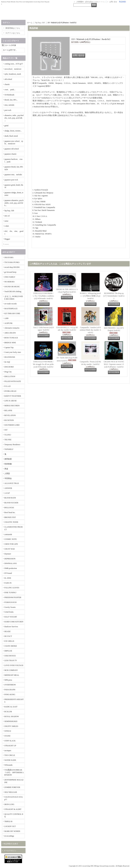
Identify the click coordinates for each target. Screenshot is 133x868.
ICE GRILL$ (9, 641)
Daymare (8, 554)
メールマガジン (10, 851)
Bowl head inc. (10, 512)
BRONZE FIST (10, 517)
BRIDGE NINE (10, 343)
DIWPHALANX (11, 563)
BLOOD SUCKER (11, 503)
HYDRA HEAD (10, 391)
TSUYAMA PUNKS (12, 262)
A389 (6, 318)
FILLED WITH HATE (13, 381)
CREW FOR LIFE (11, 544)
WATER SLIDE (10, 760)
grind (6, 126)
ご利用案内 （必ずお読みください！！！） (91, 2)
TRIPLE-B (8, 821)
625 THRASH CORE (12, 313)
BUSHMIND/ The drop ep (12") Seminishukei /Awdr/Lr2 (114, 296)
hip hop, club (9, 211)
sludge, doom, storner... (13, 131)
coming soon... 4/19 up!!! (14, 64)
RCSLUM (8, 712)
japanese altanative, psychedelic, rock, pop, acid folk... (14, 203)
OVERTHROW (10, 685)
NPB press (8, 680)
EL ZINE (8, 578)
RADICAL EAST (11, 707)
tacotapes (8, 750)
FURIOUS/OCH (10, 602)
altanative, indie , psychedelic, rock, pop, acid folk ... (14, 118)
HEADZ (8, 631)
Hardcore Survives (11, 627)
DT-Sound (8, 573)
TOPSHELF (9, 449)
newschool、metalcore (13, 69)
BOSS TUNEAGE (11, 338)
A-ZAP (7, 493)
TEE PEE (8, 440)
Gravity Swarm (10, 607)
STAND (7, 736)
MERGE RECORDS (12, 406)
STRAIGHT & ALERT (13, 809)
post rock (8, 110)
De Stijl (7, 362)
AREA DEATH (10, 333)
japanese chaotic (11, 154)
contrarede (8, 534)
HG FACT (8, 636)
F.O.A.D (8, 386)
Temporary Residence (12, 445)
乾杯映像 (8, 464)
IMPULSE (8, 651)
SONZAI (8, 731)
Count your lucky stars (13, 352)
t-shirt (7, 226)
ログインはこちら (13, 33)
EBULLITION (10, 376)
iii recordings (9, 836)
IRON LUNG (9, 804)
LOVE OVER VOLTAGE (14, 665)
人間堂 (7, 474)
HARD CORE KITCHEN (14, 622)
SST (6, 430)
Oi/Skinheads (9, 95)
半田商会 (8, 478)
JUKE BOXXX (10, 656)
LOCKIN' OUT (10, 826)
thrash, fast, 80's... (11, 100)
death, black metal (11, 136)
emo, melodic (9, 105)
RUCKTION (9, 420)
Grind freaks (9, 612)
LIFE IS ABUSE (11, 401)
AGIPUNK (9, 323)
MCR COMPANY (11, 670)
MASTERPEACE (11, 309)
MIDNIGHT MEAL (12, 675)
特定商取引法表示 (11, 844)
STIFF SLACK (10, 741)
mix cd (7, 216)
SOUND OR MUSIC (12, 287)
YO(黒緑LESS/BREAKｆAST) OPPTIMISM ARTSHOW (14, 772)
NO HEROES (9, 282)
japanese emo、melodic (13, 175)
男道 (6, 469)
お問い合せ (113, 2)
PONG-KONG (10, 694)
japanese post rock (11, 180)
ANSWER (8, 488)
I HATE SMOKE (11, 646)
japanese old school (12, 149)
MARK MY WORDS (12, 831)
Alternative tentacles (12, 328)
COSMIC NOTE (11, 539)
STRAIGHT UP (10, 746)
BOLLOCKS (9, 508)
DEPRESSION (10, 559)
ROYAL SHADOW (12, 716)
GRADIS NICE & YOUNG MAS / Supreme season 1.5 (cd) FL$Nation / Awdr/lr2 (114, 364)
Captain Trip (9, 347)
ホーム (30, 23)
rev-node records (11, 304)
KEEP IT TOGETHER (13, 396)
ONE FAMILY (10, 277)
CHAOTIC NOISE (11, 522)
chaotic (7, 84)
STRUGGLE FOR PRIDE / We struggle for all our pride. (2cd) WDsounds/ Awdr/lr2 (43, 364)
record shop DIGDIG (12, 267)
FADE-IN (8, 583)
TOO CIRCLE (10, 755)
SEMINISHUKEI (11, 721)
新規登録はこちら (13, 28)
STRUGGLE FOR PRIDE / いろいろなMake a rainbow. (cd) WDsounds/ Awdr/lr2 (43, 296)
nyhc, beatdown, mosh (13, 74)
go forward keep (10, 272)
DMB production (11, 568)
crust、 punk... (10, 90)
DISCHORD (9, 367)
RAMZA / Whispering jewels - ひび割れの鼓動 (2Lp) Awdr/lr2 (90, 296)
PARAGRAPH (10, 690)
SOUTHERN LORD (12, 425)
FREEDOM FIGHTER (13, 597)
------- (7, 244)
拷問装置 (8, 459)
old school (8, 79)
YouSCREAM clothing (13, 291)
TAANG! (8, 435)
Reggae (7, 239)
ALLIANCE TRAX (12, 483)
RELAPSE (8, 410)
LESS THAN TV (11, 660)
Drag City (8, 372)
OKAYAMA (9, 257)
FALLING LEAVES (12, 588)
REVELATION (10, 415)
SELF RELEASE (11, 792)
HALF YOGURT (11, 617)
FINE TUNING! (10, 593)
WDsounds (8, 765)
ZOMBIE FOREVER (12, 787)
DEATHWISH (10, 357)
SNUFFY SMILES (11, 726)
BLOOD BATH (10, 498)
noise (6, 221)
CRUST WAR (10, 549)
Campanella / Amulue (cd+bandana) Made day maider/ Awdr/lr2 (90, 330)
